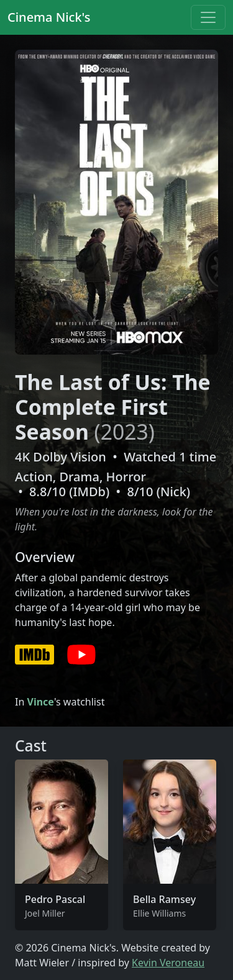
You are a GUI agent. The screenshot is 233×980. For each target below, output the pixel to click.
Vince (40, 702)
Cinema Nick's (49, 17)
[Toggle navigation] (208, 17)
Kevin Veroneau (168, 963)
